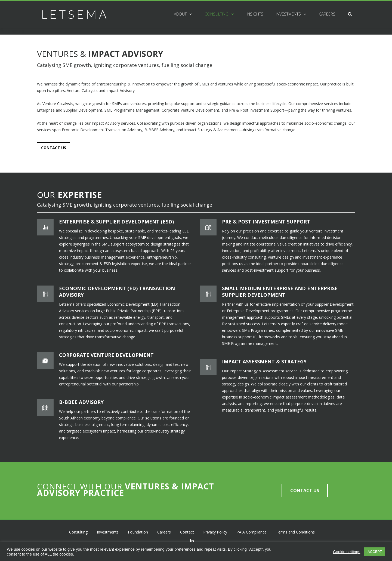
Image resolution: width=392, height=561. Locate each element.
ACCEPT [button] (375, 552)
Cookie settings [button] (347, 552)
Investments (288, 14)
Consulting (217, 14)
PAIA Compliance (251, 531)
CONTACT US (54, 148)
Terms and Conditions (295, 531)
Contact (187, 531)
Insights (255, 14)
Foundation (138, 531)
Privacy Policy (215, 531)
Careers (327, 14)
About (180, 14)
